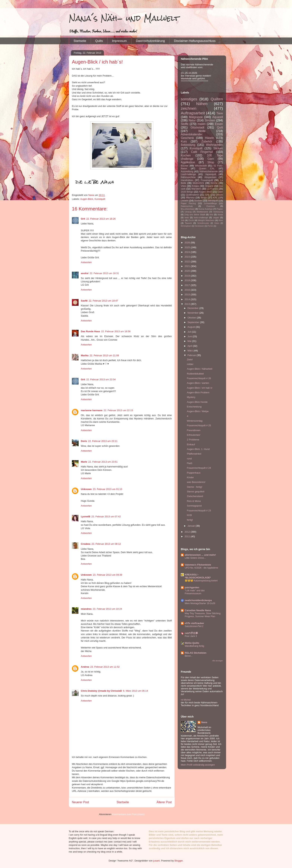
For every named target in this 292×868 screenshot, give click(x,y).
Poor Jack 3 (191, 636)
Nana (204, 722)
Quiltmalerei (192, 195)
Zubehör (207, 141)
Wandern (196, 189)
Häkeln (210, 138)
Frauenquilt (207, 180)
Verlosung (218, 212)
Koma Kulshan (206, 209)
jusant (157, 861)
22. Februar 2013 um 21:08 (104, 355)
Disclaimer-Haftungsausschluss (195, 41)
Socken (198, 200)
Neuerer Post (80, 802)
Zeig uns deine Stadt (195, 214)
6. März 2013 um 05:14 (136, 691)
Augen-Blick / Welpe (198, 411)
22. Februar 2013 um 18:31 (104, 273)
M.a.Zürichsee (188, 209)
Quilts (99, 41)
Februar (192, 355)
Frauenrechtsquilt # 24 (199, 468)
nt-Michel (186, 700)
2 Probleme (193, 440)
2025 (188, 247)
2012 (188, 532)
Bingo (204, 197)
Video (217, 223)
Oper (220, 192)
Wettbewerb (202, 212)
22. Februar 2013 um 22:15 (118, 410)
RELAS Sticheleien (196, 653)
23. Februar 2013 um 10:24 (107, 609)
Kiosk (220, 214)
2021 (188, 266)
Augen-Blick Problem (198, 392)
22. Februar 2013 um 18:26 (101, 219)
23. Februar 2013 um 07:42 (106, 516)
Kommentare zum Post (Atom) (128, 814)
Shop (211, 162)
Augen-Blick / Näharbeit (200, 369)
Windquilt (213, 200)
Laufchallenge (188, 174)
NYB (189, 515)
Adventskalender (192, 134)
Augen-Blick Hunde (197, 402)
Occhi (191, 220)
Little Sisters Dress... (195, 558)
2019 (188, 276)
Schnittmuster (203, 223)
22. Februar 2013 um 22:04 (101, 379)
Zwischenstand (195, 496)
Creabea (86, 544)
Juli (190, 332)
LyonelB (86, 516)
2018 (188, 280)
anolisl (85, 273)
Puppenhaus (194, 473)
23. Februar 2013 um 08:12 (106, 544)
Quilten (217, 99)
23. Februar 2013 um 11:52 (105, 667)
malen (201, 124)
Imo (211, 214)
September (194, 322)
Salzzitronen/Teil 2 (194, 626)
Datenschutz (187, 206)
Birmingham (186, 226)
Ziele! (190, 360)
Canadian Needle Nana (198, 610)
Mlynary (190, 197)
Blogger (179, 861)
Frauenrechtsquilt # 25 (199, 425)
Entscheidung (194, 407)
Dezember (193, 308)
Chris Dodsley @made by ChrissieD (101, 691)
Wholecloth (201, 166)
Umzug (188, 212)
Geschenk (187, 138)
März (191, 351)
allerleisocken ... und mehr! (200, 555)
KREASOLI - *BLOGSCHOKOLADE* (198, 576)
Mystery (191, 397)
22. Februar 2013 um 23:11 (103, 441)
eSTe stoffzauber (194, 623)
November (193, 313)
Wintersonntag (195, 421)
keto (187, 217)
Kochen (186, 155)
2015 (188, 295)
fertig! (190, 520)
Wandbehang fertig (194, 646)
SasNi (84, 301)
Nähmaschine (188, 177)
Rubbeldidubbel (195, 374)
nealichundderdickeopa (198, 600)
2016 (188, 290)
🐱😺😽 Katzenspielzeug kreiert (201, 581)
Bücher (185, 166)
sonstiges (189, 99)
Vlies (183, 186)
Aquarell (218, 117)
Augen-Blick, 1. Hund (198, 449)
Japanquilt (211, 174)
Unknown (86, 489)
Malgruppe (196, 117)
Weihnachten (214, 145)
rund (189, 459)
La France (212, 189)
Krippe (196, 186)
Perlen (210, 226)
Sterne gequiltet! (196, 492)
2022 (188, 262)
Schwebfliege (210, 203)
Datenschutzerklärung (150, 41)
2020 (188, 271)
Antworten (86, 262)
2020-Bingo (187, 192)
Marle (84, 462)
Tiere (220, 113)
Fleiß (189, 463)
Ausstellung (187, 171)
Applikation (188, 162)
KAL (215, 197)
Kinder (190, 477)
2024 (188, 252)
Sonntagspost (194, 506)
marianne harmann (92, 410)
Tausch (188, 223)
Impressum (119, 41)
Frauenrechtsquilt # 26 (199, 378)
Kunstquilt (100, 199)
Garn (211, 159)
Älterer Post (164, 802)
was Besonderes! (196, 482)
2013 (188, 304)
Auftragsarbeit (193, 113)
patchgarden (192, 587)
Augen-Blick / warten (198, 383)
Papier (220, 209)
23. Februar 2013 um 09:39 (108, 575)
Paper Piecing (188, 203)
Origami (209, 186)
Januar (192, 526)
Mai (190, 341)
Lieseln (185, 200)
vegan (216, 217)
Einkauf (191, 444)
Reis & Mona (194, 501)
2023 (188, 257)
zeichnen (189, 108)
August (192, 327)
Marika (85, 355)
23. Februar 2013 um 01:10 (108, 489)
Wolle (202, 131)
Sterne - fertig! (194, 487)
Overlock (211, 206)
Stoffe (185, 124)
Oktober (192, 318)
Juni (190, 336)
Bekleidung (188, 145)
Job (183, 220)
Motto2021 (198, 183)
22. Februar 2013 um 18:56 (116, 331)
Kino (221, 220)
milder (190, 364)
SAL (207, 195)
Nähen (202, 104)
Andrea (85, 667)
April (190, 346)
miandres (86, 609)
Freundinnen (194, 430)
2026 (188, 243)
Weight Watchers (206, 220)
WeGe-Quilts (192, 643)
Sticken (218, 148)
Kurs (184, 141)
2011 (188, 536)
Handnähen (187, 180)
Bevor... (189, 656)
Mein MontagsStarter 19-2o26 (200, 603)
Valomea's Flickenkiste (198, 565)
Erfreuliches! (193, 435)
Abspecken (210, 177)
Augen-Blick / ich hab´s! (200, 388)
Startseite (80, 41)
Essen (219, 124)
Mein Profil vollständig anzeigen (198, 765)
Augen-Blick (87, 199)
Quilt (220, 127)
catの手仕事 (191, 633)
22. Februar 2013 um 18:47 (103, 301)
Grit (83, 219)
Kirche (214, 183)
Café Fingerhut (202, 152)
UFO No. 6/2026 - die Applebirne (201, 568)
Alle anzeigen (217, 661)
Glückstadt (197, 127)
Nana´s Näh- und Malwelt (124, 18)
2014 (188, 299)
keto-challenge (201, 217)
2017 (188, 285)
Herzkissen (199, 226)
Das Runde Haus (90, 331)
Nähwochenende (209, 171)
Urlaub (219, 195)
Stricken (210, 120)
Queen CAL (207, 168)
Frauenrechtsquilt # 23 (199, 511)
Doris (84, 441)
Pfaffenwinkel (194, 454)
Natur (192, 120)
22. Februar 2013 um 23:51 (103, 462)
